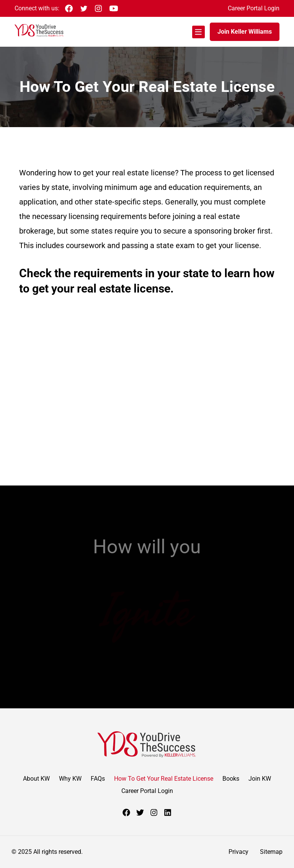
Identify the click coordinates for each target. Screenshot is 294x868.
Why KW (70, 779)
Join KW (260, 779)
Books (231, 779)
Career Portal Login (254, 8)
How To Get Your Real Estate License (164, 779)
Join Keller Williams (245, 32)
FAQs (98, 779)
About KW (36, 779)
